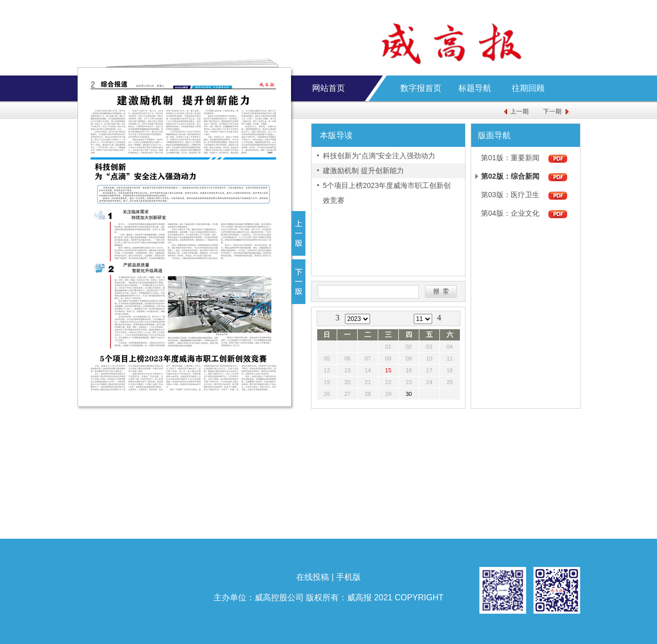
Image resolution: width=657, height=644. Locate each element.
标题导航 (475, 88)
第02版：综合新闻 (510, 176)
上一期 (519, 111)
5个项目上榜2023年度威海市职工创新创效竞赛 (387, 193)
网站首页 (328, 88)
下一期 (552, 111)
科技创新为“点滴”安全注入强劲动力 (379, 156)
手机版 (349, 577)
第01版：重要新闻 (510, 158)
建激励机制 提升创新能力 (363, 171)
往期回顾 (528, 88)
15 (388, 370)
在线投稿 (313, 577)
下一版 (298, 282)
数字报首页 (421, 88)
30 (409, 394)
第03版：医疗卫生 (510, 195)
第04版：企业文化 (510, 213)
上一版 (298, 233)
